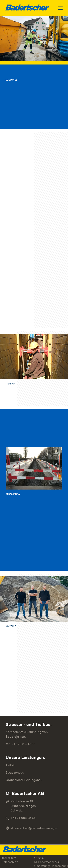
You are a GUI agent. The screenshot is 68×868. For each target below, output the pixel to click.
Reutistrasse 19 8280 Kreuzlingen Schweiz (23, 806)
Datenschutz (10, 862)
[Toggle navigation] (63, 8)
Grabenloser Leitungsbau (24, 780)
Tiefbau (11, 765)
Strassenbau (15, 772)
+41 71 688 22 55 (23, 818)
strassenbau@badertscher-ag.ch (34, 828)
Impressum (9, 858)
